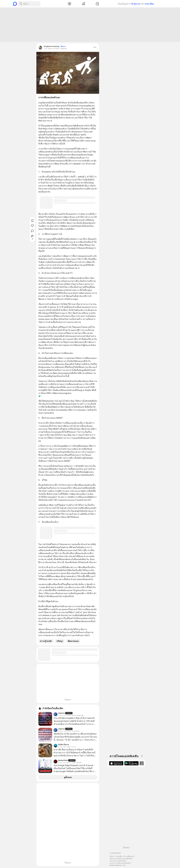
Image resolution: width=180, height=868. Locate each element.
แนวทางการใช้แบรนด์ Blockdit (120, 863)
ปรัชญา (60, 641)
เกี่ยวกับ (112, 856)
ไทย (124, 865)
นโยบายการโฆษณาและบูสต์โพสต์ (121, 859)
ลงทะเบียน (149, 4)
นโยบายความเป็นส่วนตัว (118, 861)
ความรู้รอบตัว (46, 641)
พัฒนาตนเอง (73, 641)
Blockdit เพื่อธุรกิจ (115, 865)
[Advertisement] (90, 25)
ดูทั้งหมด (68, 778)
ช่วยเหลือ (119, 856)
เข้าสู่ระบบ (135, 4)
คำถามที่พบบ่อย (129, 856)
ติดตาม (63, 47)
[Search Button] (21, 4)
